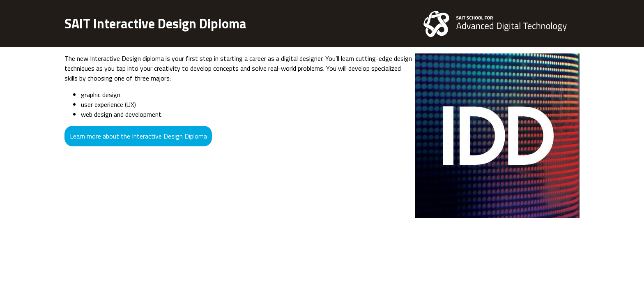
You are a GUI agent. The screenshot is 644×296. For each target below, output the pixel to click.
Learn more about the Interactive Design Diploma (138, 136)
